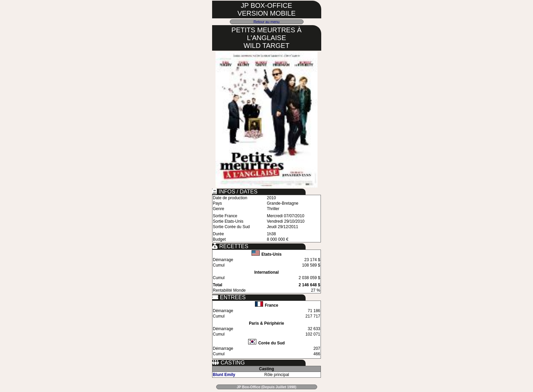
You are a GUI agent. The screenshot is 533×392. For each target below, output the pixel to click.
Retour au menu (266, 22)
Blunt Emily (224, 375)
